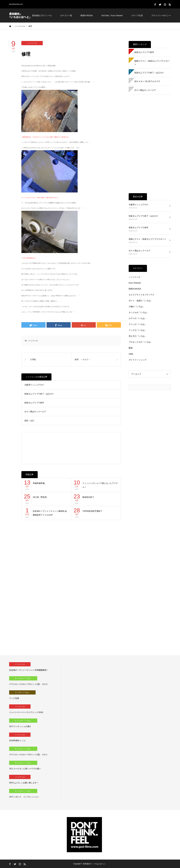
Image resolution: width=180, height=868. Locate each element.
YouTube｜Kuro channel (112, 15)
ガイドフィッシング (138, 360)
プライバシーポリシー (161, 15)
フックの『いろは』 (138, 330)
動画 (131, 348)
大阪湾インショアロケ (34, 385)
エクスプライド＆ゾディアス (141, 295)
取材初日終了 (88, 497)
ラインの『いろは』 (138, 324)
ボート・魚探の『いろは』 (140, 301)
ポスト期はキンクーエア (35, 412)
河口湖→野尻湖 (40, 497)
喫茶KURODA (87, 15)
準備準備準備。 (40, 483)
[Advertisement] (71, 448)
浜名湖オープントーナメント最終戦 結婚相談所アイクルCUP (50, 513)
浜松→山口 (29, 421)
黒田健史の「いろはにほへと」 (95, 864)
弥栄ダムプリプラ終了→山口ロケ (39, 394)
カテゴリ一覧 (66, 15)
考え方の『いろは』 (138, 336)
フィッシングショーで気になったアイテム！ (100, 485)
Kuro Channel (135, 283)
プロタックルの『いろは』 (140, 342)
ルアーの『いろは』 (138, 318)
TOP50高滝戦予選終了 (92, 511)
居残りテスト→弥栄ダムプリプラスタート (152, 63)
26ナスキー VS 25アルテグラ (147, 81)
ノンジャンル (32, 43)
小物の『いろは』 (137, 307)
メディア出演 (137, 15)
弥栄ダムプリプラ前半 (34, 403)
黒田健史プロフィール (42, 15)
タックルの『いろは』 (139, 312)
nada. (131, 354)
